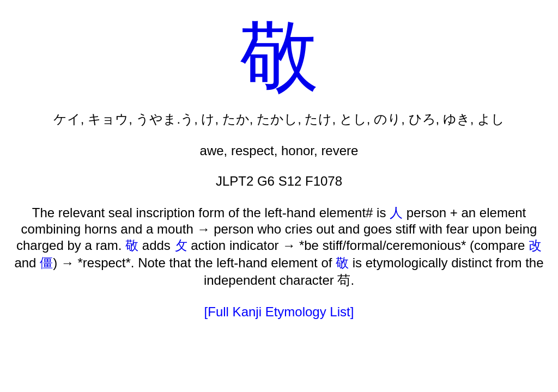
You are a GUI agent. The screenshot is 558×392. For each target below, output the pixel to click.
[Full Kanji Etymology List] (279, 312)
